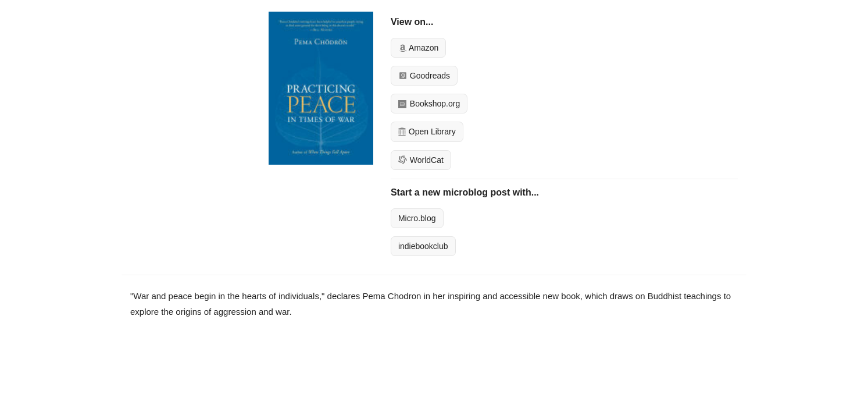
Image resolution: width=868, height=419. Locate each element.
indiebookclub (423, 246)
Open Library (427, 132)
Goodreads (424, 76)
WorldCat (421, 160)
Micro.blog (417, 218)
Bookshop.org (429, 104)
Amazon (418, 48)
